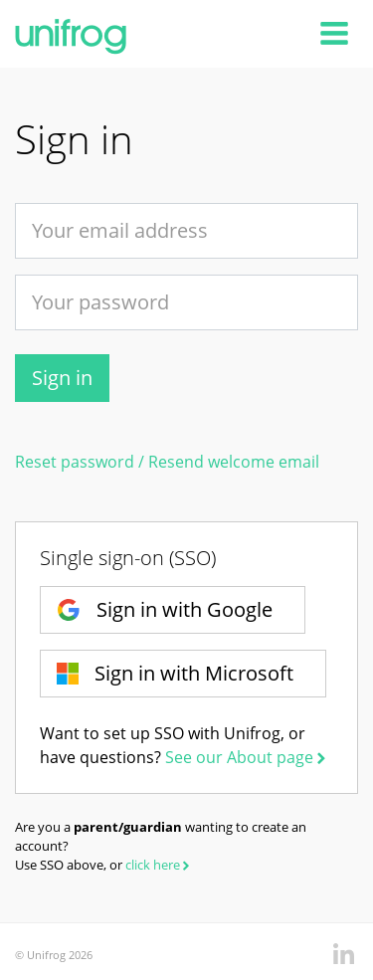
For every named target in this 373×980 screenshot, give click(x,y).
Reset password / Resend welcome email (167, 462)
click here (159, 865)
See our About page (247, 757)
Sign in (62, 378)
